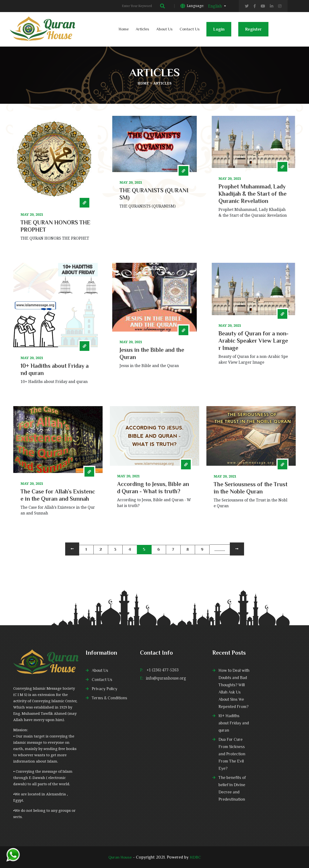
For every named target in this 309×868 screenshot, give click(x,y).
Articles (142, 29)
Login (219, 32)
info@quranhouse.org (166, 678)
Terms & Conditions (110, 698)
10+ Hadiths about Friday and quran (234, 723)
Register (253, 32)
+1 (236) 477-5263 (162, 670)
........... (220, 549)
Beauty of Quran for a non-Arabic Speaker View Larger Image (253, 341)
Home (124, 29)
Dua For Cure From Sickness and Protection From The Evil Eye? (232, 754)
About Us (164, 29)
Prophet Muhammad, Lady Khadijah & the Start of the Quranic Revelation (253, 194)
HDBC (196, 857)
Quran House (120, 857)
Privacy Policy (105, 689)
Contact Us (190, 29)
